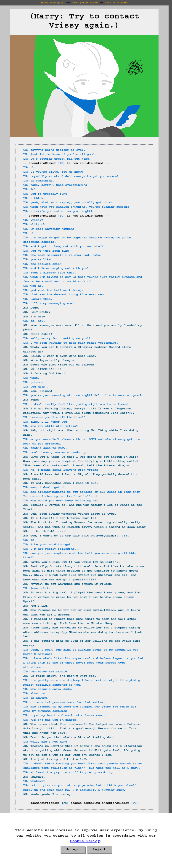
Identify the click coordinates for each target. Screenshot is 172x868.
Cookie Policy (85, 842)
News (85, 3)
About (76, 3)
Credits (110, 3)
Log (62, 3)
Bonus (54, 3)
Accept (73, 850)
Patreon (122, 3)
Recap (94, 3)
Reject (99, 850)
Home (45, 3)
